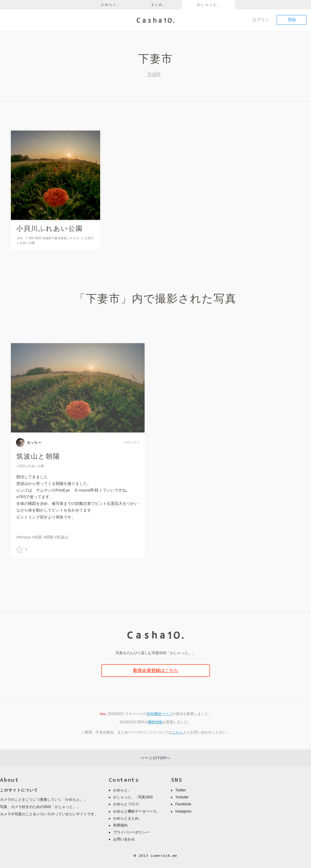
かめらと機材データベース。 (137, 811)
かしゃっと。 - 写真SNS (133, 797)
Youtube (182, 797)
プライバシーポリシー (131, 832)
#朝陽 (48, 537)
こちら (177, 732)
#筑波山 (61, 537)
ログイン (261, 20)
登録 (292, 20)
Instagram (183, 811)
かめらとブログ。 (128, 804)
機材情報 (155, 722)
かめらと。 (111, 5)
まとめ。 (159, 5)
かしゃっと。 (209, 5)
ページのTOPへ (155, 758)
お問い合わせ (124, 839)
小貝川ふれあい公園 (30, 466)
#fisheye (24, 537)
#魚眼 (37, 537)
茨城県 (154, 74)
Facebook (183, 804)
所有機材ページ (159, 714)
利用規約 (120, 825)
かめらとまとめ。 (128, 818)
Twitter (180, 790)
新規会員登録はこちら (155, 670)
